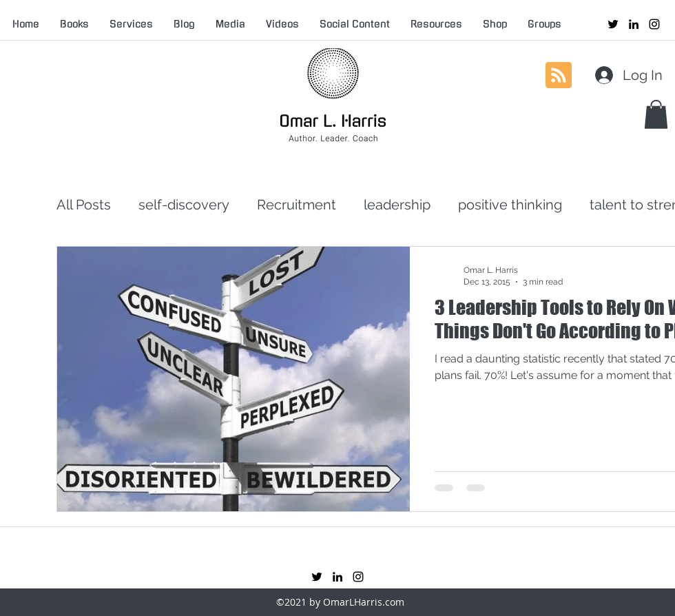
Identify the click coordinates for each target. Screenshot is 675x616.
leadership (397, 205)
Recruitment (297, 205)
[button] (656, 114)
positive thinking (510, 205)
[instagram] (654, 24)
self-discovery (184, 205)
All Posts (84, 205)
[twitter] (613, 24)
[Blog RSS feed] (559, 76)
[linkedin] (634, 24)
